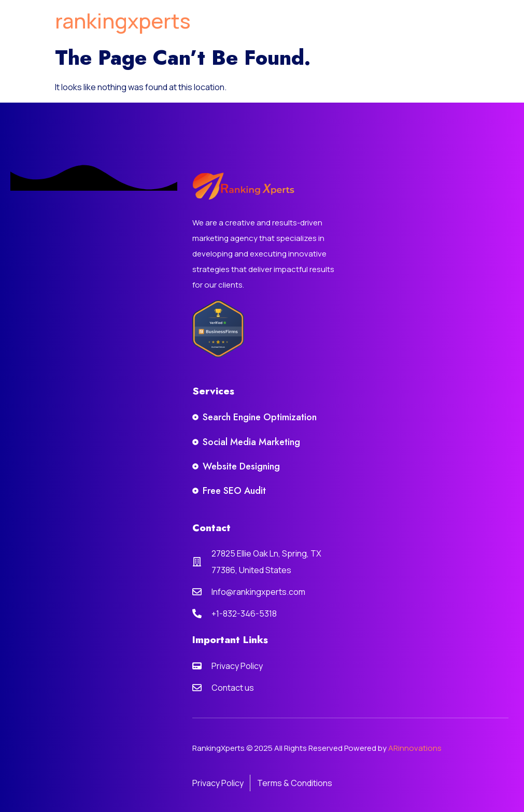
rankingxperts (123, 20)
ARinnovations (415, 748)
